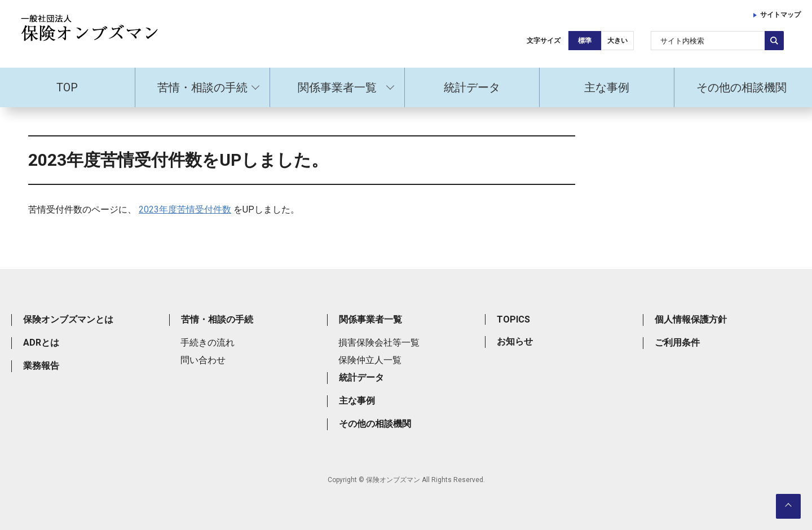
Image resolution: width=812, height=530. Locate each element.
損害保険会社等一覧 (379, 343)
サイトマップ (780, 15)
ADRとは (41, 343)
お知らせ (515, 341)
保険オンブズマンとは (68, 319)
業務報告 (41, 366)
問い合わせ (203, 360)
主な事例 (607, 87)
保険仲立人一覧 (370, 360)
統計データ (472, 87)
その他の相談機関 (742, 87)
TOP (67, 87)
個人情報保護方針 (691, 319)
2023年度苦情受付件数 (185, 209)
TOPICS (513, 319)
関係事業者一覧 (337, 87)
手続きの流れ (208, 343)
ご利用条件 (677, 343)
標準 (585, 41)
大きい (617, 41)
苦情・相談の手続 (202, 87)
